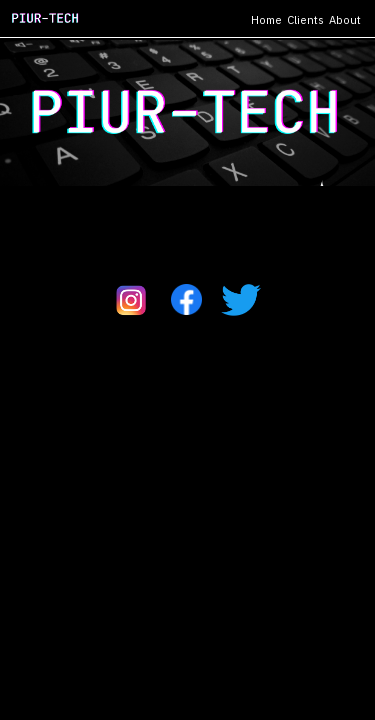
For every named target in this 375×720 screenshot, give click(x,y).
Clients (305, 20)
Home (266, 20)
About (345, 20)
